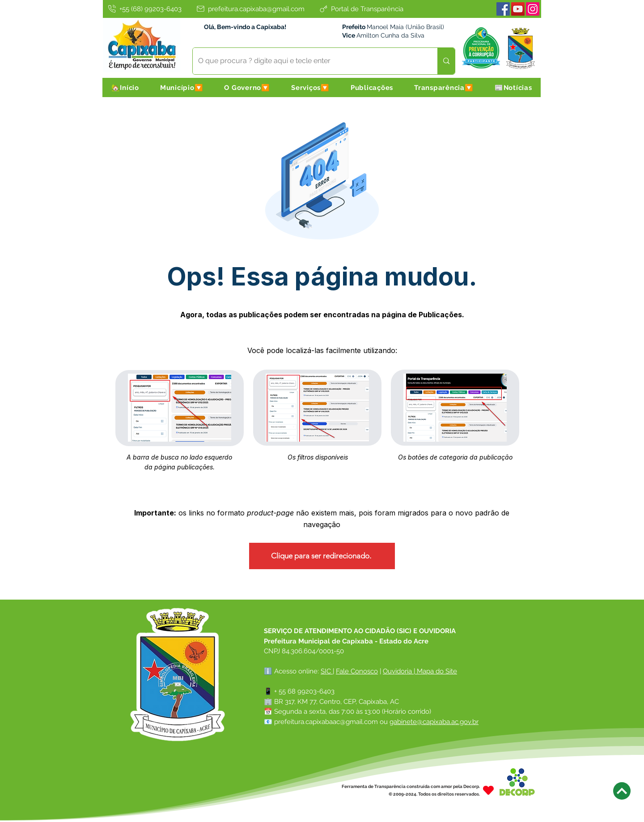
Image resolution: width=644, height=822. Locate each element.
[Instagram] (533, 9)
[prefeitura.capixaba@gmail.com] (250, 9)
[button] (182, 87)
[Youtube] (518, 9)
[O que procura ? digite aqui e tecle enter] (308, 61)
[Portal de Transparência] (361, 9)
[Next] (622, 791)
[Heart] (488, 790)
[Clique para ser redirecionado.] (322, 556)
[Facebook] (503, 9)
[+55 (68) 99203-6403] (144, 9)
